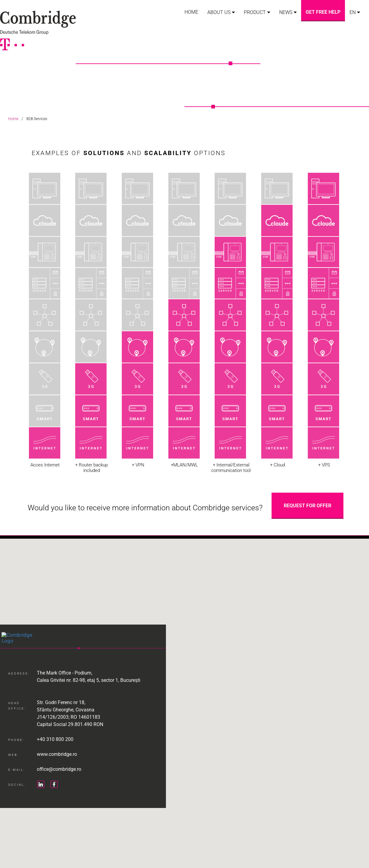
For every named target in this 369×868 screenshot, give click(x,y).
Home (191, 12)
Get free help (323, 12)
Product (255, 12)
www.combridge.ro (57, 762)
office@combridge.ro (59, 776)
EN (353, 12)
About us (219, 12)
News (286, 12)
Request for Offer (307, 506)
